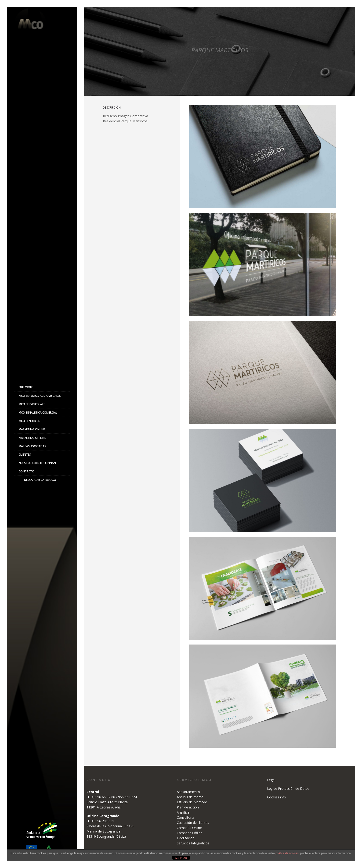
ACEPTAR (181, 858)
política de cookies (287, 853)
